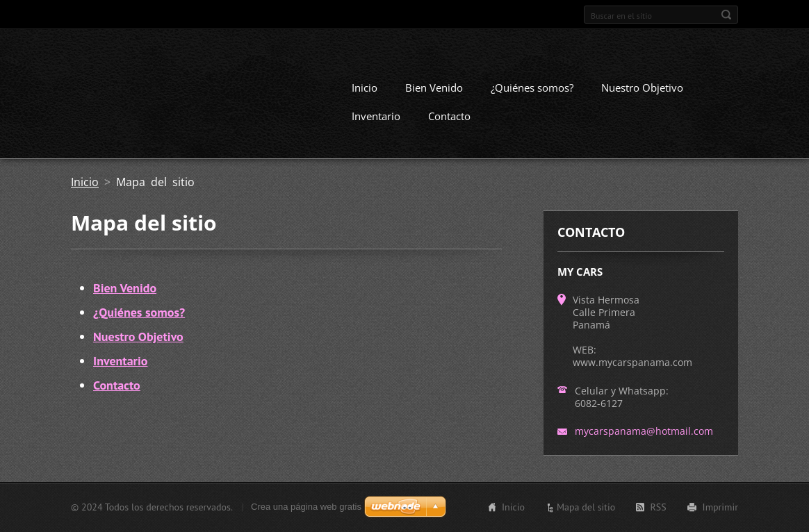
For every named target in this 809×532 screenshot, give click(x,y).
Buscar (726, 15)
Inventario (376, 116)
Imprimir (720, 507)
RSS (658, 507)
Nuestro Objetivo (642, 88)
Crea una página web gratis (306, 507)
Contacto (449, 116)
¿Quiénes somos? (532, 88)
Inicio (365, 88)
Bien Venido (434, 88)
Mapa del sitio (586, 507)
